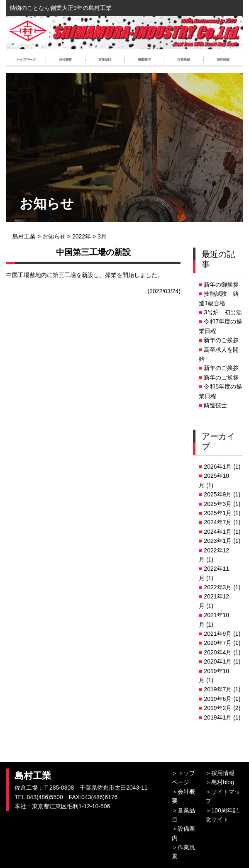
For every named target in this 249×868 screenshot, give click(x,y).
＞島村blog (220, 782)
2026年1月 (218, 467)
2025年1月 (218, 513)
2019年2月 (218, 708)
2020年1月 (218, 661)
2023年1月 (218, 541)
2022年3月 (218, 587)
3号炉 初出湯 (223, 312)
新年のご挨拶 (221, 340)
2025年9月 (218, 494)
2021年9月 (218, 634)
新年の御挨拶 (221, 284)
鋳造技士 (215, 405)
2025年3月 (218, 504)
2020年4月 (218, 652)
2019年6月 (218, 699)
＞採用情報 (220, 773)
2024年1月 (218, 532)
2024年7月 (218, 522)
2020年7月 (218, 643)
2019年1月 (218, 717)
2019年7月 (218, 689)
